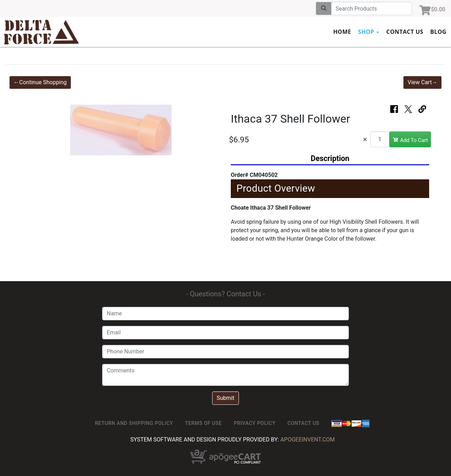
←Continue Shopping (40, 82)
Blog (438, 32)
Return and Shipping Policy (134, 423)
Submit (225, 398)
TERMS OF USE (203, 423)
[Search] (372, 8)
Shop (369, 32)
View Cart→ (423, 82)
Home (342, 32)
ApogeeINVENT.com (308, 440)
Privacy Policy (254, 423)
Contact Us (405, 32)
